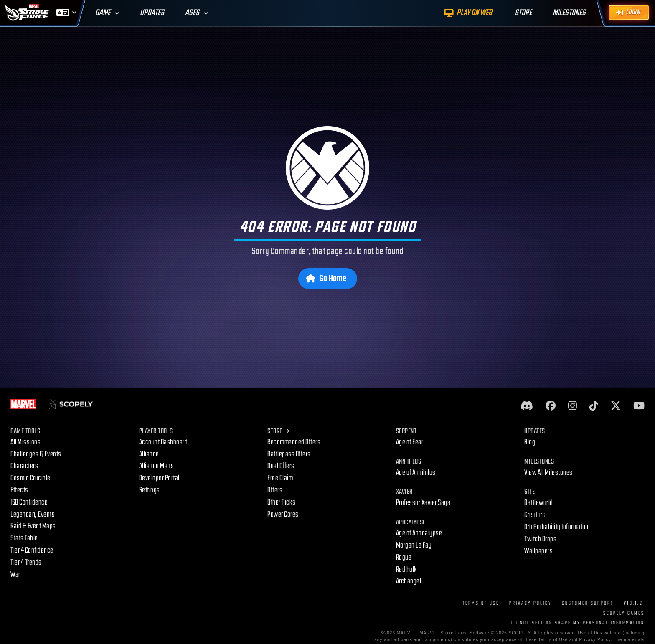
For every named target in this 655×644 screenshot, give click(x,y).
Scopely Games (624, 613)
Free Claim (280, 478)
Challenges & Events (36, 454)
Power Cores (283, 514)
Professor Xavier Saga (423, 503)
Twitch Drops (540, 539)
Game (103, 13)
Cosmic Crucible (30, 478)
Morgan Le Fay (414, 545)
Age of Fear (410, 442)
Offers (275, 490)
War (15, 574)
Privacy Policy (531, 603)
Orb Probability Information (557, 527)
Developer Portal (159, 478)
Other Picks (282, 502)
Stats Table (24, 538)
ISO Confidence (29, 502)
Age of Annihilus (416, 473)
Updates (152, 13)
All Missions (25, 442)
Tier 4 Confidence (32, 550)
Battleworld (539, 503)
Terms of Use (481, 603)
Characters (24, 466)
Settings (150, 490)
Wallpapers (538, 551)
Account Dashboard (164, 442)
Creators (535, 515)
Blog (530, 442)
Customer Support (588, 603)
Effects (19, 490)
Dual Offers (281, 466)
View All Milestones (548, 473)
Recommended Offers (294, 442)
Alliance (149, 454)
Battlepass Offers (289, 454)
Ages (192, 13)
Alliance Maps (157, 466)
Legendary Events (33, 514)
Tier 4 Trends (26, 562)
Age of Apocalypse (419, 533)
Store (278, 431)
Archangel (409, 581)
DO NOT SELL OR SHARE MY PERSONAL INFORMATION (578, 623)
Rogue (404, 557)
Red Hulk (407, 569)
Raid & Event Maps (33, 526)
